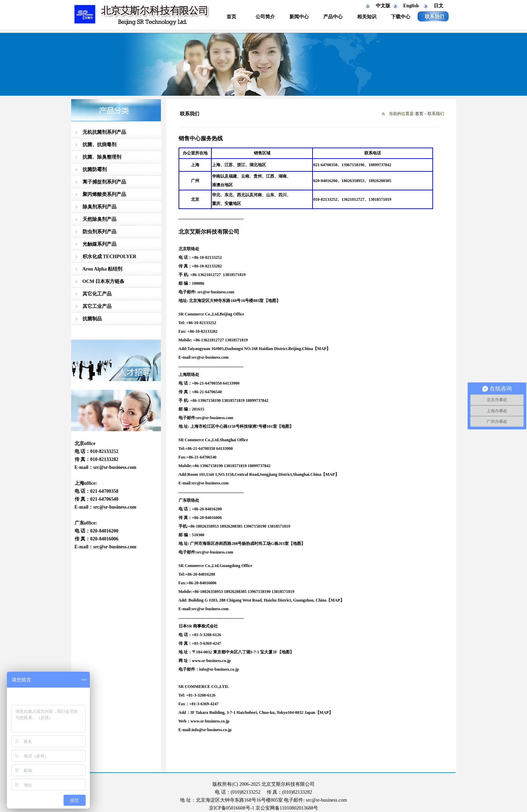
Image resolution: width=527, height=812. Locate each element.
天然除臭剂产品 (99, 219)
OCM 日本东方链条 (104, 281)
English (411, 6)
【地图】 (285, 426)
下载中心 (401, 17)
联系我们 (434, 17)
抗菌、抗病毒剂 (99, 145)
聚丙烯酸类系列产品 (104, 194)
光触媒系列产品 (99, 244)
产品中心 (333, 17)
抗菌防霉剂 (95, 169)
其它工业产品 (97, 306)
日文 (439, 6)
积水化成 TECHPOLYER (109, 257)
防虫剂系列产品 (99, 232)
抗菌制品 (92, 319)
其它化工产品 (97, 294)
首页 (231, 17)
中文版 (383, 6)
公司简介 (265, 17)
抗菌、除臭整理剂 (102, 157)
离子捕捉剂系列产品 (104, 182)
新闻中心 (299, 17)
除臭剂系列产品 (99, 207)
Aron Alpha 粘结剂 (103, 269)
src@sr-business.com (115, 467)
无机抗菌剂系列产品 (104, 132)
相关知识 (367, 17)
